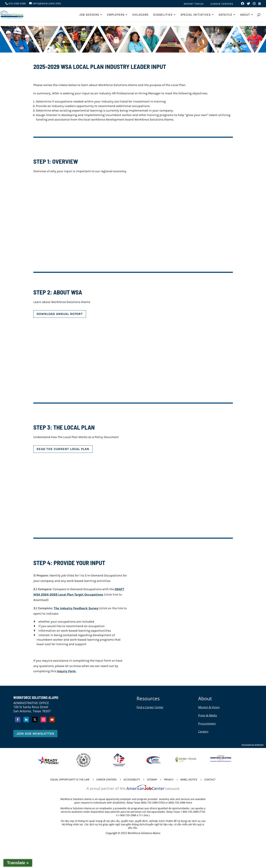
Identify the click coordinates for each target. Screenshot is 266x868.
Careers (203, 732)
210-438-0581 (17, 3)
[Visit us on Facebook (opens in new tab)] (243, 5)
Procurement (207, 724)
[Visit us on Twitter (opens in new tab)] (249, 5)
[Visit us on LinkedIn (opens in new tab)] (260, 5)
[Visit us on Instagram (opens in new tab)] (254, 5)
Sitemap (152, 780)
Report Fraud (194, 4)
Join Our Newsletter (35, 734)
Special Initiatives (196, 15)
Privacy (169, 780)
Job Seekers (89, 15)
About (245, 15)
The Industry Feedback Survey (76, 608)
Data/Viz (225, 15)
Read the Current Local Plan (63, 449)
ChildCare (141, 15)
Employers (116, 15)
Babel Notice (189, 780)
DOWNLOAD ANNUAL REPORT (60, 314)
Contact (210, 780)
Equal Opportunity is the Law (70, 780)
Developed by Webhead (252, 745)
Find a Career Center (150, 707)
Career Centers (222, 4)
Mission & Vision (209, 707)
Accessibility (132, 780)
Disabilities (163, 15)
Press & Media (208, 715)
